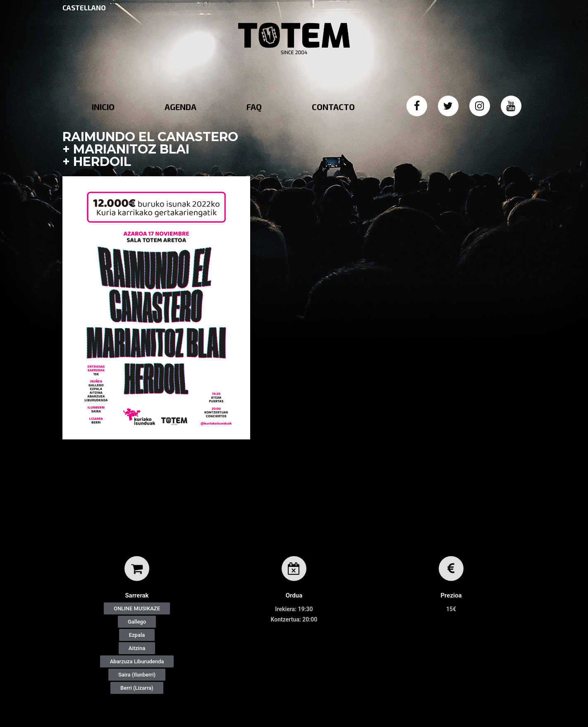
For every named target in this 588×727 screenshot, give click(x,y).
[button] (137, 608)
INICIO (103, 107)
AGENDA (180, 107)
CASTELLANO (84, 7)
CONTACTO (333, 107)
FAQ (254, 107)
